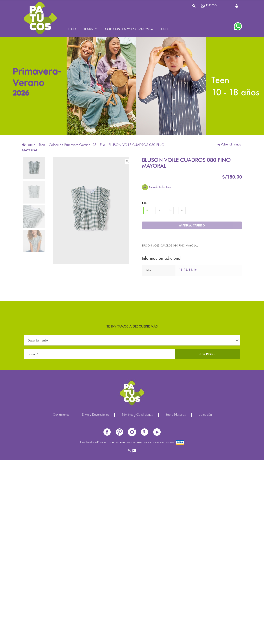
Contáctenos (61, 415)
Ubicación (205, 415)
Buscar (194, 6)
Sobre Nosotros (176, 415)
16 (195, 270)
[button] (127, 162)
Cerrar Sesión (237, 6)
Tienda (88, 29)
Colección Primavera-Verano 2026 (129, 29)
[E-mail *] (100, 354)
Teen (42, 145)
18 (181, 270)
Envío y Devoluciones (96, 415)
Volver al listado (231, 145)
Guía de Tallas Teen (160, 187)
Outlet (166, 29)
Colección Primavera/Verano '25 (73, 145)
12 (186, 270)
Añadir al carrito (192, 225)
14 (190, 270)
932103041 (210, 6)
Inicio (72, 29)
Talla (145, 203)
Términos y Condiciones (137, 415)
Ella (102, 145)
